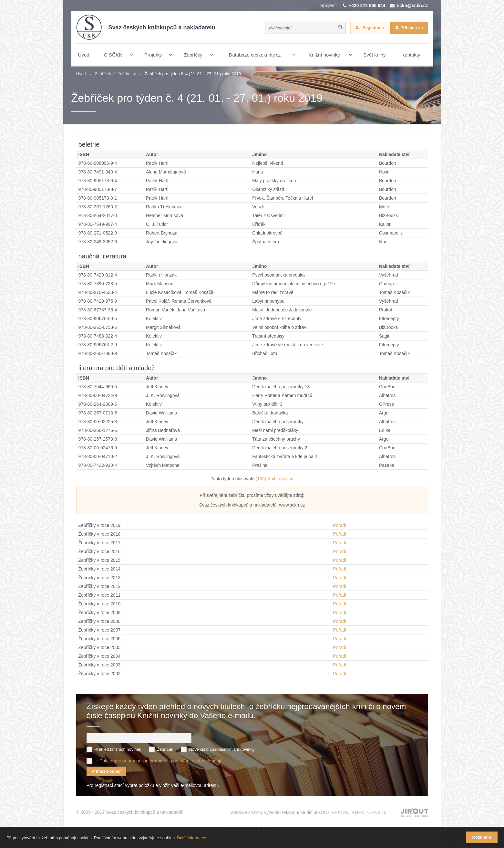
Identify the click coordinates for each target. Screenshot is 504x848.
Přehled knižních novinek (118, 749)
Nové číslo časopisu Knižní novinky (222, 749)
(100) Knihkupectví (275, 479)
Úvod (81, 74)
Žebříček (165, 749)
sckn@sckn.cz (412, 5)
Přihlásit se (411, 28)
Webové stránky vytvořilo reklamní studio (309, 812)
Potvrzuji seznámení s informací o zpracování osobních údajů (161, 760)
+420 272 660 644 (367, 5)
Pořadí (339, 525)
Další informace (191, 838)
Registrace (373, 28)
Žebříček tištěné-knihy (115, 74)
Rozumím (482, 837)
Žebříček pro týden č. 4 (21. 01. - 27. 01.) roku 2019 (193, 74)
